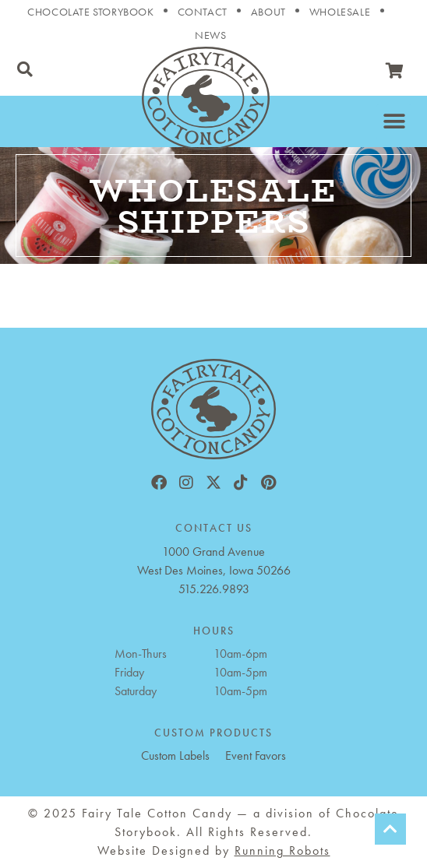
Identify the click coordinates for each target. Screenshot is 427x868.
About (268, 12)
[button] (25, 69)
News (210, 35)
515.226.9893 (214, 589)
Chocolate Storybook (90, 12)
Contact (203, 12)
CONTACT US (214, 528)
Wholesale (340, 12)
